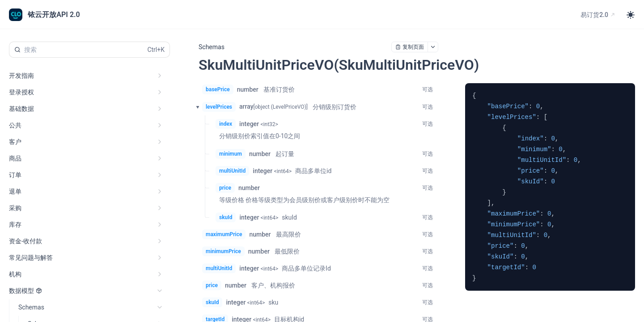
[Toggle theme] (631, 15)
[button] (195, 107)
